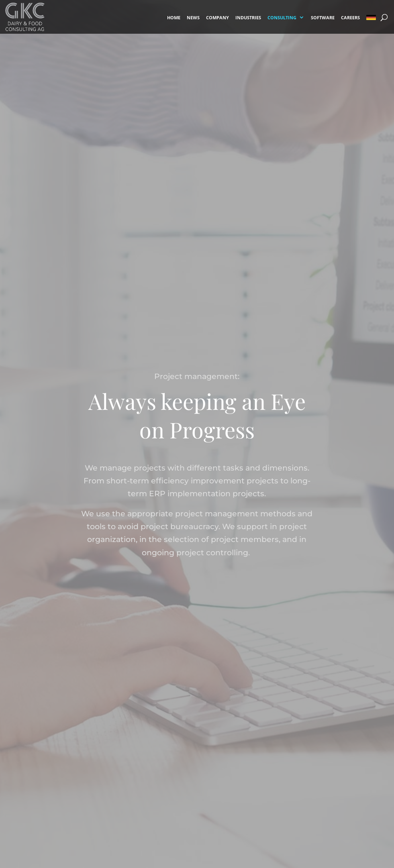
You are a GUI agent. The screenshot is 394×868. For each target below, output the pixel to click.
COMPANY (217, 18)
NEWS (193, 18)
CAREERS (350, 18)
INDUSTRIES (248, 18)
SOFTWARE (323, 18)
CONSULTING (282, 18)
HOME (174, 18)
